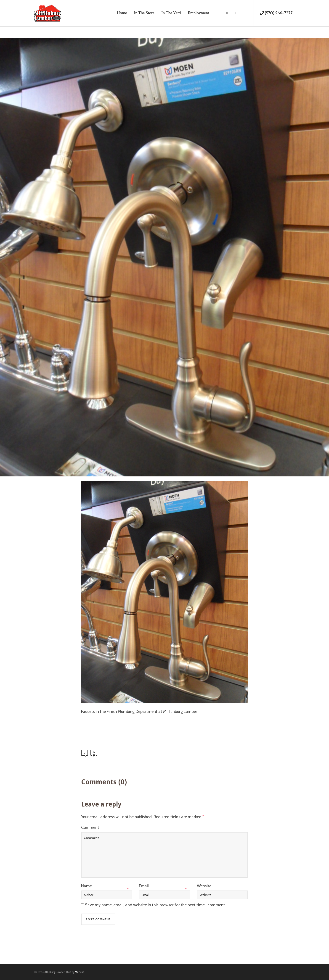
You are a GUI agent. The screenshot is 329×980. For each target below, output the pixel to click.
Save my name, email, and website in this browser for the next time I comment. (155, 905)
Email (144, 886)
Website (204, 886)
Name (86, 886)
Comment (90, 828)
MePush (80, 972)
